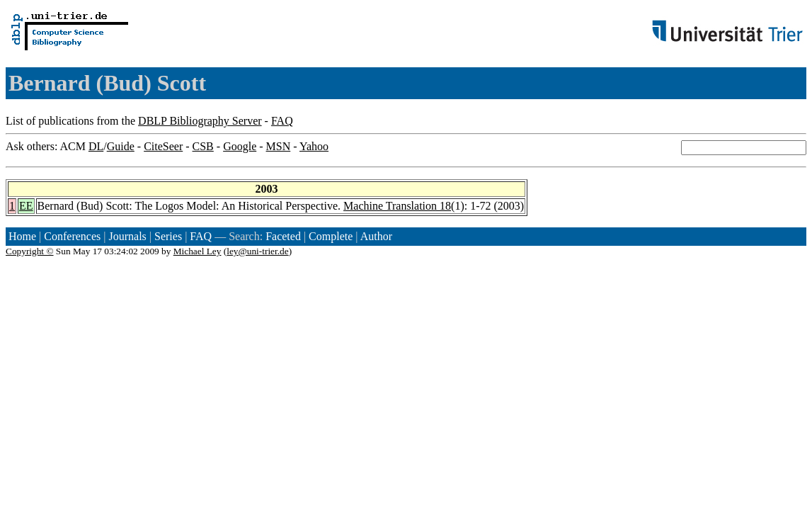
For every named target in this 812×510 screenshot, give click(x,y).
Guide (121, 146)
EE (26, 206)
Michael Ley (198, 251)
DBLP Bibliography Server (200, 121)
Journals (127, 236)
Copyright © (30, 251)
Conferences (72, 236)
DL (96, 146)
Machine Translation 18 (397, 206)
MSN (279, 146)
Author (376, 236)
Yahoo (314, 146)
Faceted (283, 236)
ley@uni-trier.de (257, 251)
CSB (203, 146)
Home (22, 236)
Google (240, 146)
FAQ (282, 121)
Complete (331, 236)
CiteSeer (163, 146)
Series (168, 236)
